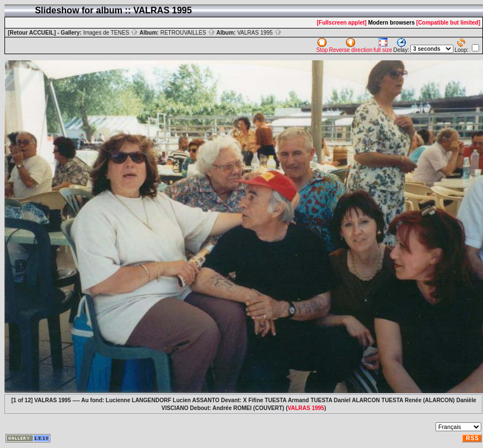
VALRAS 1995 (259, 33)
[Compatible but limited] (448, 23)
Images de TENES (111, 33)
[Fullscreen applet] (342, 23)
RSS (472, 438)
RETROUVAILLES (188, 33)
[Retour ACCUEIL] (32, 33)
